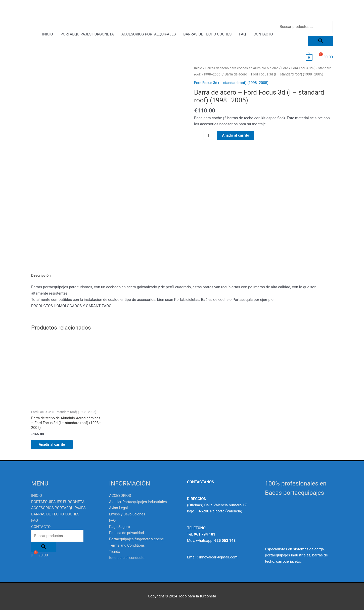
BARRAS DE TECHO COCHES (207, 34)
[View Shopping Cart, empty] (309, 57)
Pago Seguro (120, 526)
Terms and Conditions (127, 545)
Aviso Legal (119, 508)
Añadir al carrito (236, 142)
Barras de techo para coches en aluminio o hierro (243, 68)
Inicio (198, 68)
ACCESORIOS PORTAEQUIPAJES (149, 34)
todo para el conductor (128, 558)
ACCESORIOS (120, 496)
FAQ (242, 34)
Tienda (115, 551)
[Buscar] (321, 41)
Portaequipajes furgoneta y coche (137, 539)
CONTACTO (263, 34)
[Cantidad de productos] (209, 142)
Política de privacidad (127, 533)
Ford (288, 68)
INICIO (48, 34)
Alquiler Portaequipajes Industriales (139, 502)
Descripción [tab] (41, 274)
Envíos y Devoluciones (128, 514)
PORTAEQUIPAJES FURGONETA (87, 34)
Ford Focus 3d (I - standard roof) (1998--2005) (232, 89)
